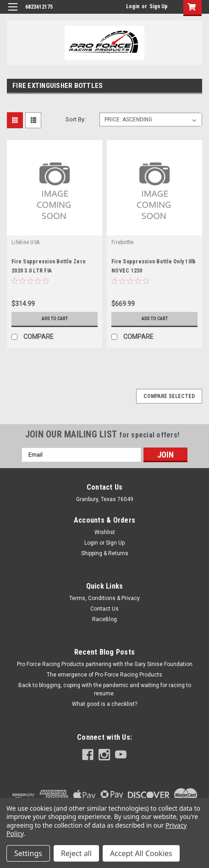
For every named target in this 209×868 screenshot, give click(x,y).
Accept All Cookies (141, 853)
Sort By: (76, 119)
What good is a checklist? (104, 704)
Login (133, 6)
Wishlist (105, 532)
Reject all (76, 853)
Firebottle (123, 242)
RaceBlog (104, 619)
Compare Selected (169, 396)
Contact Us (104, 609)
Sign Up (159, 6)
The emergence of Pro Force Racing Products (104, 675)
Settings (28, 853)
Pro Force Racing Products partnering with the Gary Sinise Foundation (105, 664)
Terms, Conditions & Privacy (104, 598)
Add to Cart (55, 319)
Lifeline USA (25, 242)
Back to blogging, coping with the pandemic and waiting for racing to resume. (105, 689)
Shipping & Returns (105, 553)
